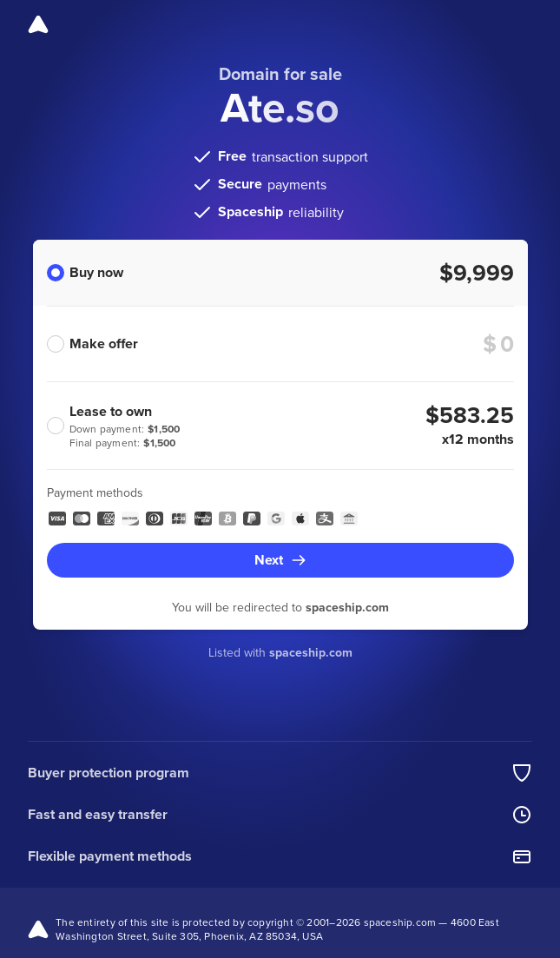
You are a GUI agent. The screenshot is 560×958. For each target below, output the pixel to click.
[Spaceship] (38, 24)
